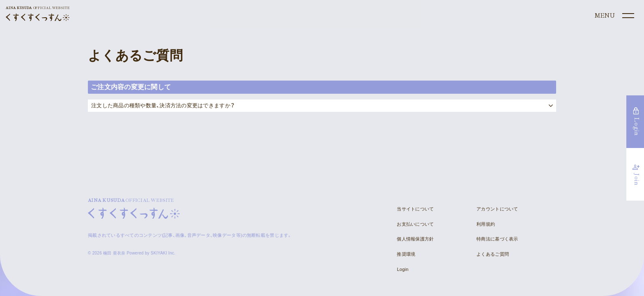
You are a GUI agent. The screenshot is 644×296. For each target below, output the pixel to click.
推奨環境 (406, 254)
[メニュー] (614, 16)
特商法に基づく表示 (497, 239)
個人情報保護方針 (415, 239)
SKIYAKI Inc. (163, 253)
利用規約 (486, 224)
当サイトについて (415, 209)
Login (402, 269)
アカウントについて (497, 209)
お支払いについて (415, 224)
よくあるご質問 (493, 254)
